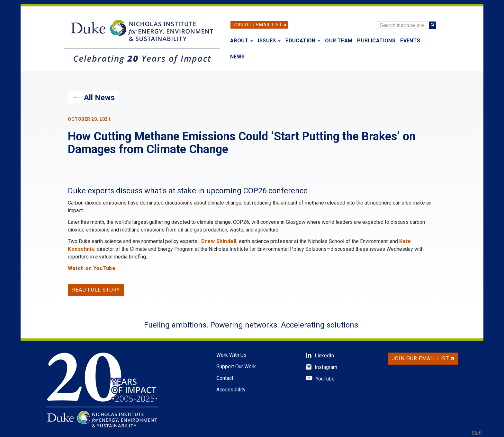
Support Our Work (236, 367)
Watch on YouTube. (92, 268)
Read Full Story (96, 290)
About (242, 41)
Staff (477, 433)
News (238, 57)
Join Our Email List (257, 25)
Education (303, 41)
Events (410, 41)
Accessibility (231, 390)
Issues (269, 41)
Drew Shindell (219, 241)
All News (99, 98)
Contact (225, 378)
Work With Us (231, 355)
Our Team (339, 41)
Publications (376, 41)
